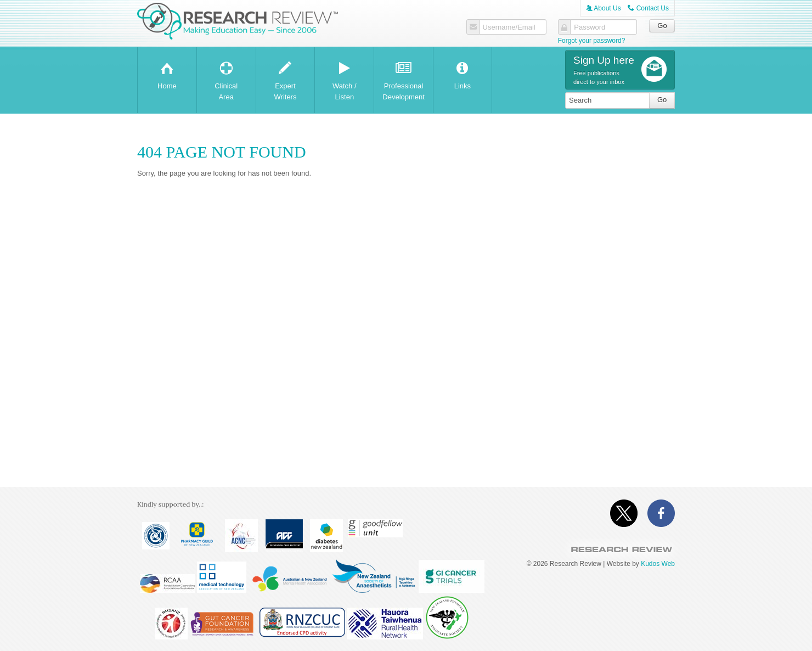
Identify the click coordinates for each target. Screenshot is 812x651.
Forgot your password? (592, 41)
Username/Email (509, 27)
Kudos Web (658, 564)
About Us (604, 8)
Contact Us (648, 8)
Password (590, 27)
